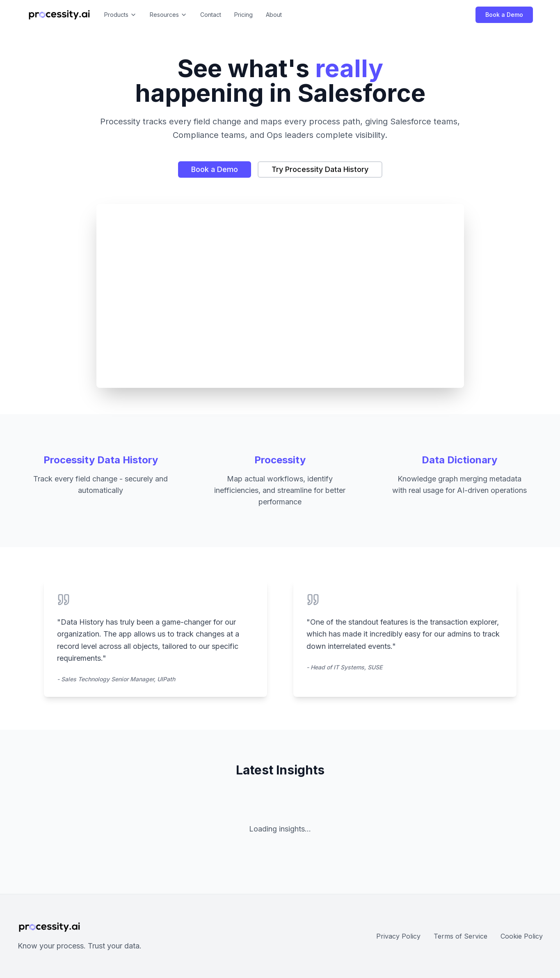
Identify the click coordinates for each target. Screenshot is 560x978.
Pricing (243, 15)
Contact (211, 15)
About (274, 15)
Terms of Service (461, 936)
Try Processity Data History (320, 169)
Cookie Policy (522, 936)
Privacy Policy (398, 936)
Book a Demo (504, 15)
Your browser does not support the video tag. (280, 296)
